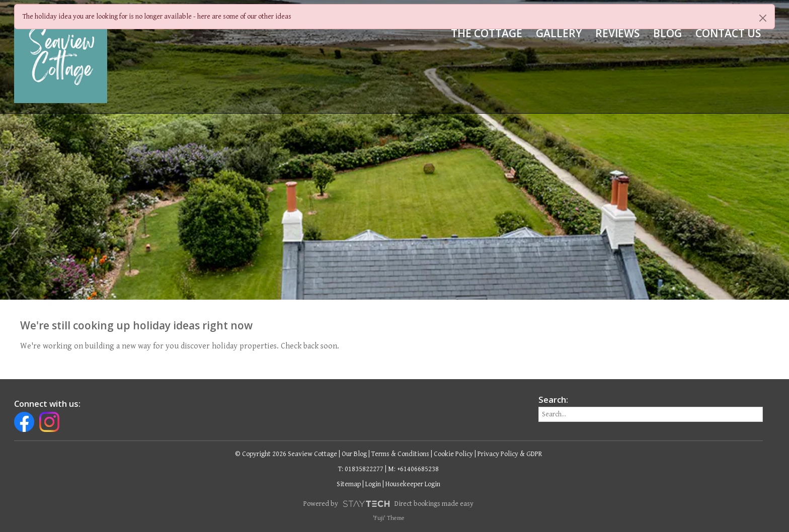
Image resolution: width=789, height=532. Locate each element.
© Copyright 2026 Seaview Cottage (286, 454)
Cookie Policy (453, 454)
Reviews (617, 33)
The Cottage (487, 33)
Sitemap (349, 484)
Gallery (559, 33)
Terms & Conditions (400, 454)
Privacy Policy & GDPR (510, 454)
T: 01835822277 (361, 469)
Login (373, 484)
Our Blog (354, 454)
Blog (667, 33)
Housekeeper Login (413, 484)
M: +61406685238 (413, 469)
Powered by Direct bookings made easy (388, 504)
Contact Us (728, 33)
